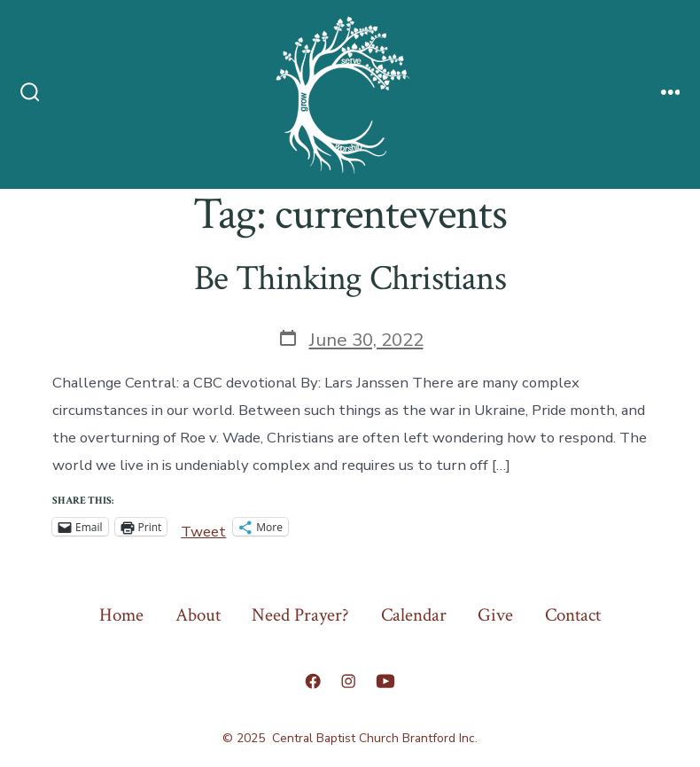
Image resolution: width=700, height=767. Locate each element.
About (198, 615)
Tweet (203, 528)
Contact (573, 615)
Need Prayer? (300, 615)
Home (121, 615)
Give (495, 615)
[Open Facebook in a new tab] (313, 681)
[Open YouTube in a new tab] (385, 681)
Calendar (414, 615)
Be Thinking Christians (350, 278)
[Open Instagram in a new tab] (348, 681)
